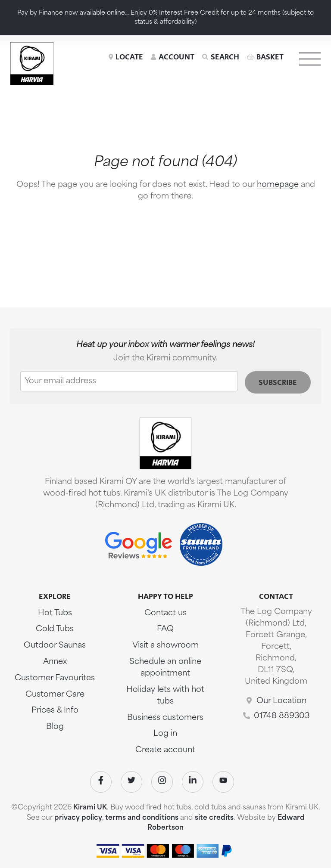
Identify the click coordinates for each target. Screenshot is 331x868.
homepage (278, 185)
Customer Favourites (55, 678)
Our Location (281, 701)
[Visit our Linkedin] (193, 782)
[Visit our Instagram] (162, 782)
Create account (165, 750)
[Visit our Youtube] (223, 782)
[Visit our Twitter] (131, 782)
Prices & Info (55, 711)
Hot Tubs (55, 613)
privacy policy (78, 818)
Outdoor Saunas (55, 646)
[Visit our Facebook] (101, 782)
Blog (55, 727)
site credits (214, 818)
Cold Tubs (55, 629)
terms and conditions (142, 818)
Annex (55, 662)
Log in (165, 734)
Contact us (165, 613)
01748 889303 (282, 716)
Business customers (165, 718)
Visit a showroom (165, 646)
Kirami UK (90, 808)
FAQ (165, 629)
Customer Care (55, 695)
